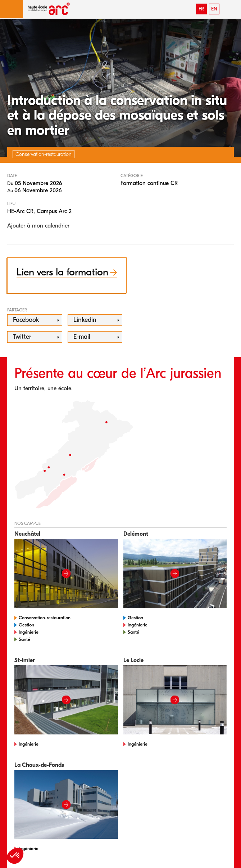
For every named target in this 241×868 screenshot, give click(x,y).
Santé (24, 639)
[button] (12, 9)
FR (201, 9)
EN (214, 9)
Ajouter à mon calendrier (38, 226)
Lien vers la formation (62, 272)
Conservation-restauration (45, 618)
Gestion (26, 625)
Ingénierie (29, 632)
